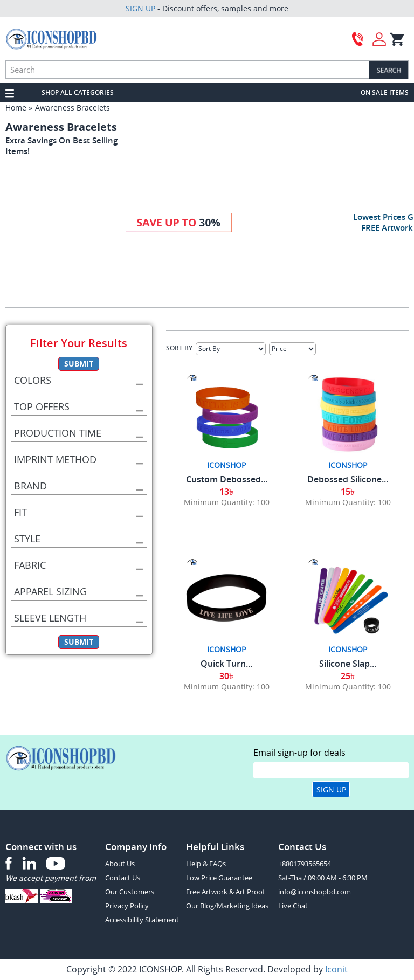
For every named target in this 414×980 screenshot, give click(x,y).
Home (16, 108)
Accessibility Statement (142, 920)
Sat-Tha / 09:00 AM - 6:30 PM (323, 878)
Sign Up (331, 789)
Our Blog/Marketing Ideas (227, 906)
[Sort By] (231, 349)
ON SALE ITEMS (385, 92)
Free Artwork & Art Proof (225, 892)
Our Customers (130, 892)
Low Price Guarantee (219, 878)
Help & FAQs (206, 864)
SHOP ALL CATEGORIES (78, 92)
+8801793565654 (305, 864)
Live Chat (293, 906)
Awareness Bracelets (73, 108)
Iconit (336, 969)
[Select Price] (292, 349)
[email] (331, 770)
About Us (120, 864)
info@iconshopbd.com (315, 892)
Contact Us (123, 878)
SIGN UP (140, 8)
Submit (79, 364)
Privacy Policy (127, 906)
